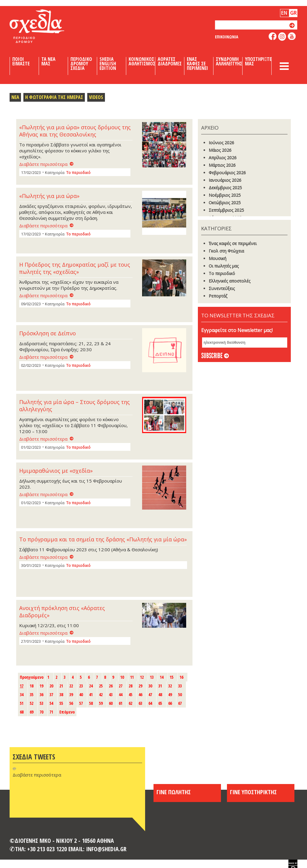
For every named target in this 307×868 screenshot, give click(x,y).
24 (91, 686)
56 (71, 703)
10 (122, 677)
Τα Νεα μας (48, 61)
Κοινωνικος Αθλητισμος (142, 61)
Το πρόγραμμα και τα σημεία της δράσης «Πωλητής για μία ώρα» (103, 539)
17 (22, 686)
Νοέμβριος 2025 (225, 195)
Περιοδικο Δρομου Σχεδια (81, 64)
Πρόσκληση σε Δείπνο (48, 333)
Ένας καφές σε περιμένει (233, 243)
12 (142, 677)
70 (41, 712)
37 (51, 694)
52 (31, 703)
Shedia (47, 26)
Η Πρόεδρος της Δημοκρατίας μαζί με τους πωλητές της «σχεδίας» (75, 268)
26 (111, 686)
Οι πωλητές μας (224, 266)
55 (61, 703)
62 (130, 703)
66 (170, 703)
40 (81, 694)
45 (130, 694)
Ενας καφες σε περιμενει (197, 64)
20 (51, 686)
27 (121, 686)
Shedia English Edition (108, 64)
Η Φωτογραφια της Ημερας (54, 97)
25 (101, 686)
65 (160, 703)
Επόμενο (67, 712)
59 (101, 703)
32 (170, 686)
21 (61, 686)
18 (31, 686)
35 (31, 694)
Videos (96, 97)
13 (152, 677)
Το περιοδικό (78, 172)
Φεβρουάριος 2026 (227, 173)
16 (181, 677)
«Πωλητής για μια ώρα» (49, 196)
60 (111, 703)
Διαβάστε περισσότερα (43, 164)
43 (111, 694)
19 (41, 686)
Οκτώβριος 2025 (225, 203)
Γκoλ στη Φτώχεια (226, 251)
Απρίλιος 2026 (223, 158)
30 (150, 686)
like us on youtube (292, 36)
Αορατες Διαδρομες (170, 61)
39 (71, 694)
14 (162, 677)
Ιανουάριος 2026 (225, 180)
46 (140, 694)
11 (132, 677)
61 (121, 703)
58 (91, 703)
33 (180, 686)
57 (81, 703)
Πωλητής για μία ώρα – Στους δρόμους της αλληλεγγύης (75, 406)
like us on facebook (273, 36)
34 (22, 694)
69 (31, 712)
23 (81, 686)
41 (91, 694)
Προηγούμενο (32, 677)
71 (51, 712)
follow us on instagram (282, 37)
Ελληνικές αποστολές (230, 281)
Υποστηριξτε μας (258, 61)
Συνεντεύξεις (222, 288)
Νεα (15, 97)
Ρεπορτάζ (218, 296)
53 (41, 703)
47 (150, 694)
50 (180, 694)
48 (160, 694)
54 (51, 703)
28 (130, 686)
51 (22, 703)
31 (160, 686)
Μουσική (218, 258)
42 (101, 694)
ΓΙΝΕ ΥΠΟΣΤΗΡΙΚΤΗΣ (253, 792)
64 (150, 703)
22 (71, 686)
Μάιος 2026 (220, 150)
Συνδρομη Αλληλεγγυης (229, 61)
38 (61, 694)
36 (41, 694)
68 (22, 712)
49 (170, 694)
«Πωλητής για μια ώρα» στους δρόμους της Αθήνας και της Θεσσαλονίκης (75, 131)
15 (171, 677)
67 (180, 703)
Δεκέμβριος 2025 (225, 188)
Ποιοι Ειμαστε (21, 61)
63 (140, 703)
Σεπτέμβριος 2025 (226, 210)
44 (121, 694)
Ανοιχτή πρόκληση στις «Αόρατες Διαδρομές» (62, 612)
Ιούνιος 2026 (221, 143)
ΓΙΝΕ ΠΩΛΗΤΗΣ (174, 792)
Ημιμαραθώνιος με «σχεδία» (56, 471)
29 (140, 686)
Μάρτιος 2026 (222, 165)
